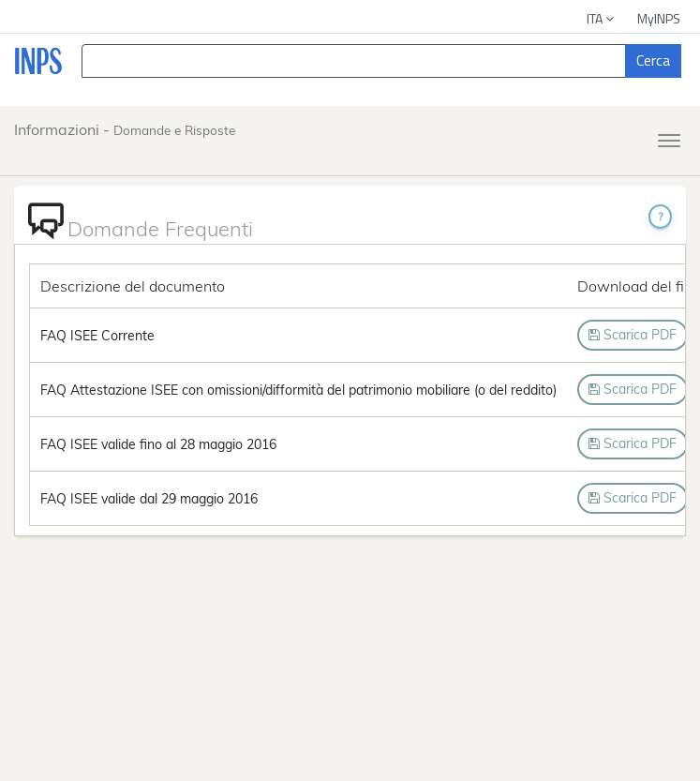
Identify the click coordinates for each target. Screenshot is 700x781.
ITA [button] (602, 18)
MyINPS (659, 18)
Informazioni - (125, 129)
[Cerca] (653, 61)
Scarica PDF (633, 335)
